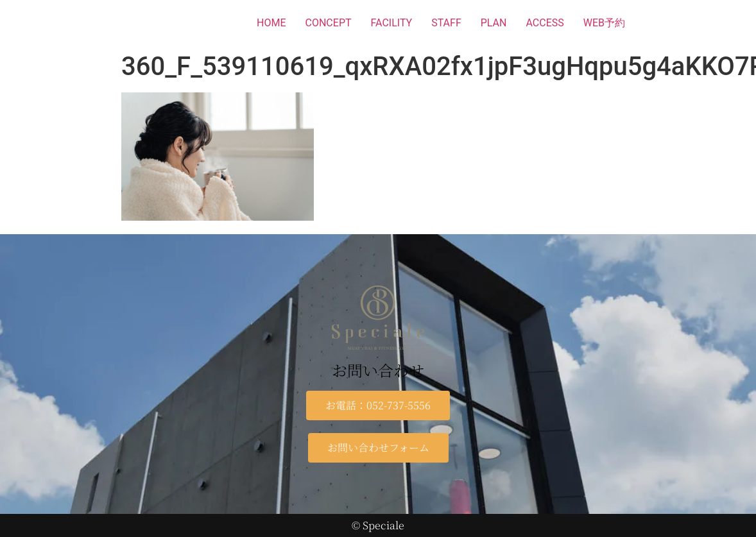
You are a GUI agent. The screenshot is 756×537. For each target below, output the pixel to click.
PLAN (494, 23)
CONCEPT (329, 23)
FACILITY (392, 23)
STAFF (446, 23)
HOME (271, 23)
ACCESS (545, 23)
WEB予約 (604, 23)
